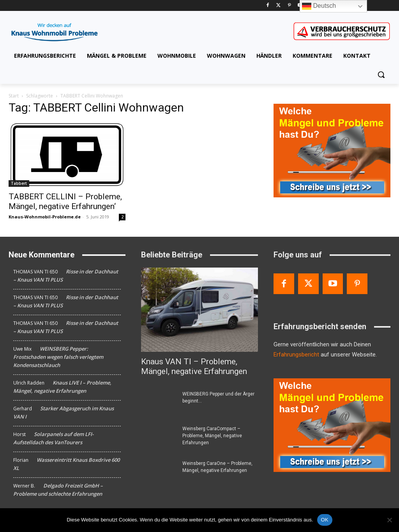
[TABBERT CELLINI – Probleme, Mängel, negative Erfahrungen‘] (67, 155)
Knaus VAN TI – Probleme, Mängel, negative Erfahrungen (194, 366)
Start (14, 96)
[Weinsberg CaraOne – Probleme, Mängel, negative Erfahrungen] (159, 472)
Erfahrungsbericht (296, 355)
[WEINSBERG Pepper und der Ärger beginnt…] (159, 403)
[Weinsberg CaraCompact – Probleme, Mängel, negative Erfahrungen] (159, 437)
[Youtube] (333, 284)
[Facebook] (267, 6)
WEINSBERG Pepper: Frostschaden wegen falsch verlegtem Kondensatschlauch (58, 357)
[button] (381, 74)
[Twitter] (278, 6)
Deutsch (319, 6)
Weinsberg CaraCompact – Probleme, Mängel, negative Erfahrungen (212, 436)
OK (325, 520)
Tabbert (19, 183)
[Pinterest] (289, 6)
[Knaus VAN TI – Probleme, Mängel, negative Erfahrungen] (199, 310)
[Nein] (389, 520)
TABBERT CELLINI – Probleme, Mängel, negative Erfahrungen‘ (65, 201)
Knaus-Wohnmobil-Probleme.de (45, 217)
